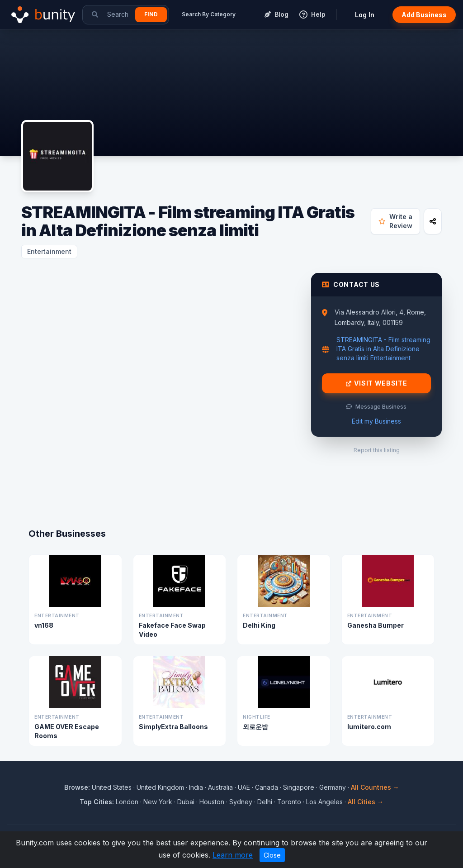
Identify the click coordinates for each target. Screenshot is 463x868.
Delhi (265, 802)
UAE (244, 787)
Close (272, 855)
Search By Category (209, 14)
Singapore (299, 787)
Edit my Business (376, 421)
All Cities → (366, 802)
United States (112, 787)
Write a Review (395, 221)
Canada (267, 787)
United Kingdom (160, 787)
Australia (220, 787)
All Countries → (375, 787)
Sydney (241, 802)
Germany (333, 787)
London (127, 802)
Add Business (424, 15)
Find (151, 14)
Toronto (289, 802)
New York (158, 802)
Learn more (233, 855)
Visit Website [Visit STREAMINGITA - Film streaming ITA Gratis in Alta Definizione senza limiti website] (377, 383)
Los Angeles (324, 802)
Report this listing (377, 450)
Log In (365, 15)
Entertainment (49, 251)
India (196, 787)
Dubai (186, 802)
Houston (212, 802)
